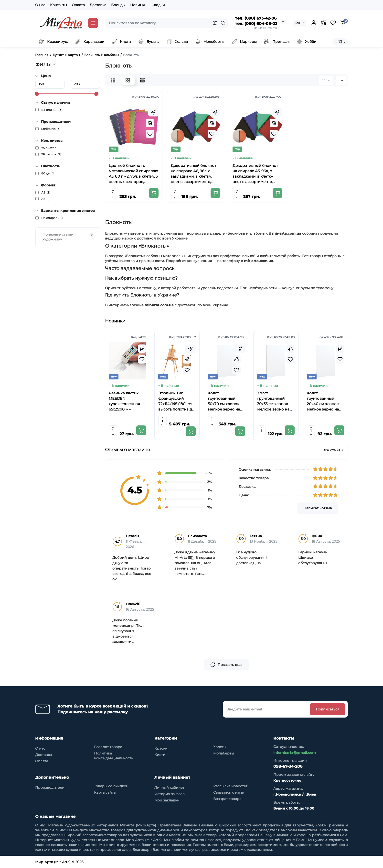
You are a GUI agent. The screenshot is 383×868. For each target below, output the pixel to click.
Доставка (98, 5)
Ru (298, 23)
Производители (50, 788)
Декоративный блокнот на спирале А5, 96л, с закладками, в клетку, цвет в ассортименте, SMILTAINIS (255, 174)
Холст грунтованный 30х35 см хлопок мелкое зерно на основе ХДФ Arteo (274, 401)
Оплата (78, 5)
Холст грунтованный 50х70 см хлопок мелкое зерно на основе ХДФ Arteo (225, 401)
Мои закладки (167, 800)
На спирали (52, 218)
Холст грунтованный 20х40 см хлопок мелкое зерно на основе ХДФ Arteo (324, 401)
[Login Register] (314, 23)
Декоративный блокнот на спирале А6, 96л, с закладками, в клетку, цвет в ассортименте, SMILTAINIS (193, 174)
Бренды (118, 5)
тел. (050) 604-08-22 (256, 24)
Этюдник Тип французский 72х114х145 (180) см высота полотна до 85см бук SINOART (176, 401)
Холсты (220, 747)
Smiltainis (51, 129)
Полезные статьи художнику (68, 237)
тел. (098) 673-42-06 (256, 18)
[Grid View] (128, 80)
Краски (161, 748)
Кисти (160, 755)
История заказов (170, 794)
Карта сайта (105, 792)
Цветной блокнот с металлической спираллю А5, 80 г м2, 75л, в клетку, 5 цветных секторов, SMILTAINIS (133, 174)
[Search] (223, 23)
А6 (45, 199)
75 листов (51, 148)
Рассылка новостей (231, 786)
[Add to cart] (154, 193)
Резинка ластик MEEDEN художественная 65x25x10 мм (124, 401)
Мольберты (224, 753)
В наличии (52, 110)
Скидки (158, 5)
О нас (40, 5)
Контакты (59, 5)
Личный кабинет (169, 788)
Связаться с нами (229, 792)
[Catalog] (93, 23)
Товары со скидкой (111, 786)
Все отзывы (333, 450)
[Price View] (142, 80)
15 (326, 80)
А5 (46, 193)
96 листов (51, 154)
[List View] (113, 80)
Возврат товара (108, 747)
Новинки (138, 5)
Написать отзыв (318, 508)
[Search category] (215, 23)
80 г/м (48, 173)
